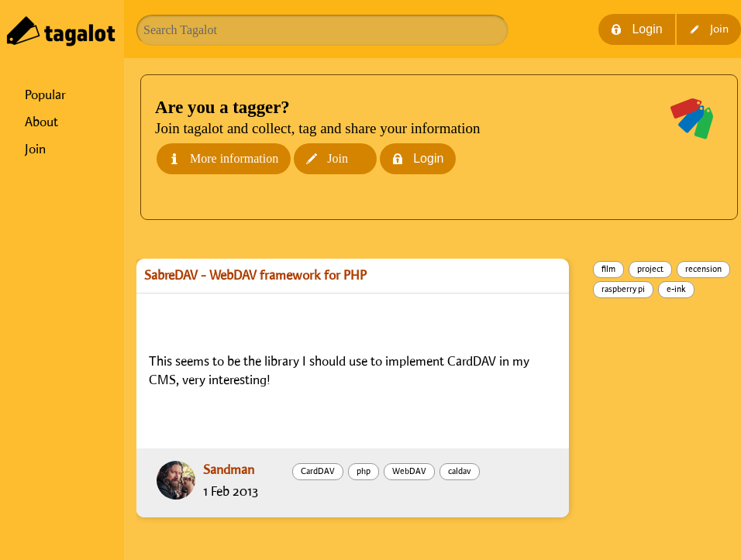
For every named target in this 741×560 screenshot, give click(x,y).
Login (636, 29)
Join (35, 149)
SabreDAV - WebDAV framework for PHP (255, 276)
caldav (460, 472)
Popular (45, 95)
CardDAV (318, 472)
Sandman (229, 470)
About (41, 122)
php (364, 472)
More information (224, 158)
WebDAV (409, 472)
